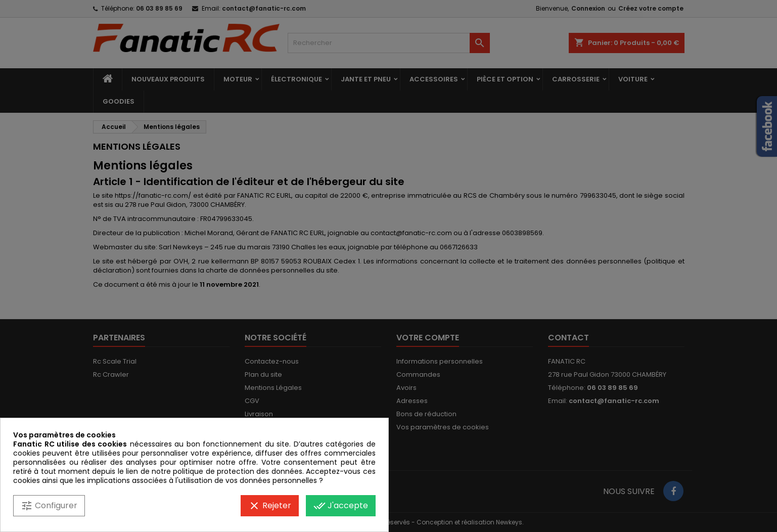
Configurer (49, 506)
